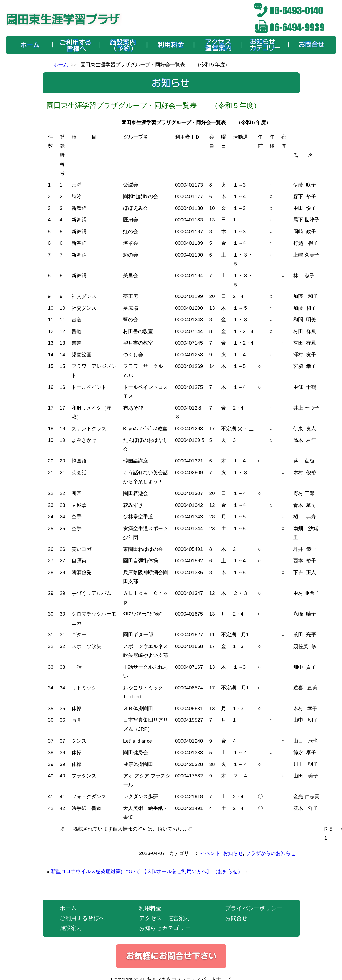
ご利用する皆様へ (82, 918)
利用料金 (150, 908)
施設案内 (71, 928)
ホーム (61, 65)
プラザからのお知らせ (271, 853)
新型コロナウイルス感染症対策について (96, 871)
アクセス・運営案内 (164, 918)
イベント (210, 853)
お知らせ (233, 853)
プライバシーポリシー (254, 908)
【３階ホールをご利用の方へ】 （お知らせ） (192, 871)
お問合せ (236, 918)
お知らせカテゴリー (165, 928)
